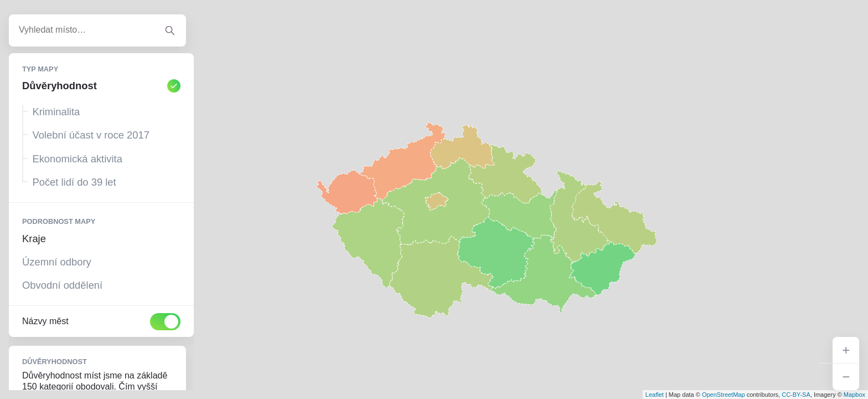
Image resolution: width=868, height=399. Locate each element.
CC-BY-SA (796, 395)
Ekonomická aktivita (77, 159)
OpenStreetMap (724, 395)
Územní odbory (57, 262)
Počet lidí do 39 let (74, 182)
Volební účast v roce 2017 (91, 135)
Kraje (34, 239)
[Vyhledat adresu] (170, 30)
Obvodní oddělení (62, 285)
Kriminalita (56, 112)
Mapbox (854, 395)
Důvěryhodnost (101, 86)
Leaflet (655, 395)
